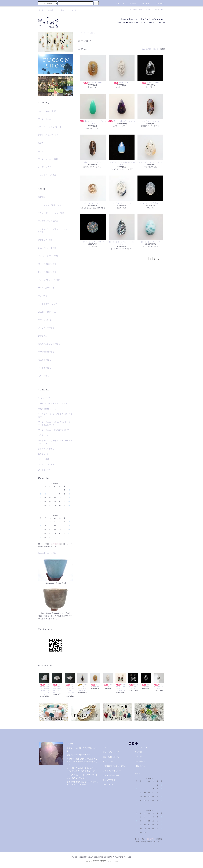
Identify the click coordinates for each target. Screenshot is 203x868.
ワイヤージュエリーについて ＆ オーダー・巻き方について (54, 423)
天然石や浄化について (47, 409)
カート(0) (158, 3)
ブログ (148, 10)
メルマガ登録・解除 (136, 10)
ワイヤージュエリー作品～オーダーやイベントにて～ (55, 442)
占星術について (44, 435)
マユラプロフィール (46, 465)
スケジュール (44, 454)
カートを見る (140, 761)
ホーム (41, 10)
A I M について (44, 398)
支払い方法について (111, 752)
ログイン (144, 3)
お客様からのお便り (46, 449)
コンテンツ (74, 10)
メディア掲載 (44, 459)
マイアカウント (141, 747)
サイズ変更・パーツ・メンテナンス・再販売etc (55, 415)
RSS (105, 785)
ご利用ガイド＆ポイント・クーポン (53, 403)
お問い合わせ (158, 10)
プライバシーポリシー (112, 771)
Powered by (102, 861)
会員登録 (132, 3)
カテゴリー (50, 10)
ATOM (110, 785)
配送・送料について (111, 757)
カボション (93, 33)
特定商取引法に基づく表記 (114, 766)
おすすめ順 (147, 49)
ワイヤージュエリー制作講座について (53, 430)
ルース (86, 33)
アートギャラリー (45, 470)
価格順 (156, 49)
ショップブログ (109, 780)
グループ (62, 10)
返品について (108, 761)
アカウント (118, 3)
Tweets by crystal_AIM (47, 553)
